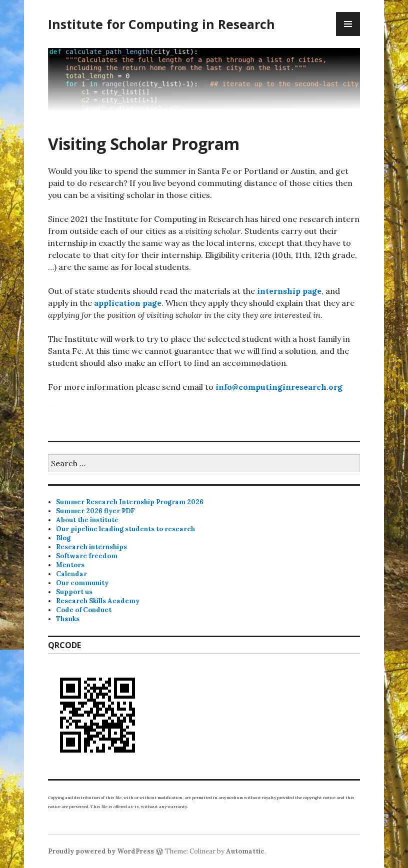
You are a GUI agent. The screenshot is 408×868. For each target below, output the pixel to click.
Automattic (245, 851)
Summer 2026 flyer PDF (95, 511)
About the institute (87, 520)
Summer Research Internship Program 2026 (130, 502)
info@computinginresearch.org (279, 387)
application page (128, 303)
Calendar (71, 574)
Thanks (68, 619)
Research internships (91, 547)
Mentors (70, 565)
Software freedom (87, 556)
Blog (63, 538)
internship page (289, 291)
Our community (82, 583)
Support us (74, 592)
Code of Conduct (84, 610)
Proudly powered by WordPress (101, 851)
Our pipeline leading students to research (125, 529)
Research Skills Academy (98, 601)
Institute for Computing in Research (161, 24)
